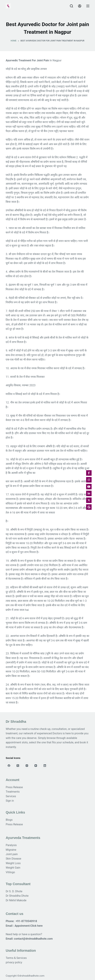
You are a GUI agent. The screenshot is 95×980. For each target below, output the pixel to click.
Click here (36, 926)
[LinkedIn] (45, 765)
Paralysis (11, 845)
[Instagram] (27, 765)
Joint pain (12, 854)
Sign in (10, 801)
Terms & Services (16, 958)
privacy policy (14, 962)
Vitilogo (10, 872)
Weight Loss (13, 863)
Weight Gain (13, 868)
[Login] (80, 6)
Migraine (11, 850)
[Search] (71, 6)
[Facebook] (9, 765)
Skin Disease (13, 859)
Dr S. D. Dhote (14, 891)
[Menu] (88, 6)
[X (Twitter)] (18, 765)
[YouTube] (36, 765)
